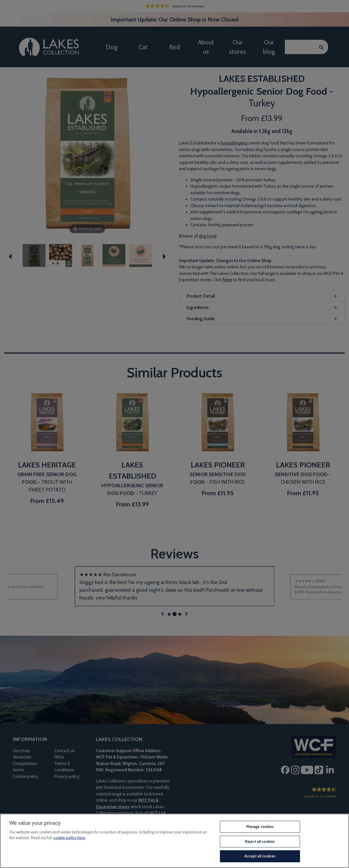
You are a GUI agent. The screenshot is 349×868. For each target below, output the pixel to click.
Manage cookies (260, 827)
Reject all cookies (260, 841)
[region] (174, 841)
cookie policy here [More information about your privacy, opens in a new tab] (69, 838)
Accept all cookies (260, 856)
